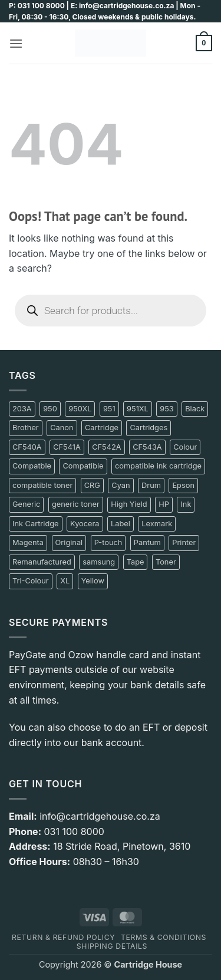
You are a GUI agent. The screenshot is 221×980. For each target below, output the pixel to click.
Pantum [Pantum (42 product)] (147, 542)
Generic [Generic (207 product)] (26, 504)
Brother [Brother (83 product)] (26, 428)
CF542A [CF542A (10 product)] (106, 447)
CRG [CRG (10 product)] (92, 485)
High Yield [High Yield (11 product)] (129, 504)
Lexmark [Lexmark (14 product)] (157, 524)
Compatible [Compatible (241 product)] (83, 466)
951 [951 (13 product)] (109, 409)
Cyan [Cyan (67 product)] (121, 485)
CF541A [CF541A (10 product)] (67, 447)
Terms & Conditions (164, 937)
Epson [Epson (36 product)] (183, 485)
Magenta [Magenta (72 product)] (28, 542)
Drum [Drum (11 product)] (151, 485)
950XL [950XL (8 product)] (80, 409)
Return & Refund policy (63, 937)
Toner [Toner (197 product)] (166, 562)
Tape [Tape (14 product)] (136, 562)
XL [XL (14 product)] (65, 581)
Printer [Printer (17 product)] (184, 542)
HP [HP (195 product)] (164, 504)
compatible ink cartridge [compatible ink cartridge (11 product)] (158, 466)
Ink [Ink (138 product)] (186, 504)
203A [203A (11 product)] (22, 409)
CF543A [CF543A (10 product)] (147, 447)
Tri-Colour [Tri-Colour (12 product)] (31, 581)
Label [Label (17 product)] (121, 524)
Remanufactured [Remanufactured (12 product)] (42, 562)
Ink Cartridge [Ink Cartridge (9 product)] (36, 524)
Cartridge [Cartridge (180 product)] (102, 428)
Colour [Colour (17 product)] (185, 447)
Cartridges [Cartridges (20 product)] (149, 428)
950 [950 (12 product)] (50, 409)
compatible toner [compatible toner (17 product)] (42, 485)
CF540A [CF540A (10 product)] (27, 447)
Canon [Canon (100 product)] (62, 428)
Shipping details (112, 946)
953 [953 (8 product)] (166, 409)
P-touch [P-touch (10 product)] (108, 542)
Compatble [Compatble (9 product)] (32, 466)
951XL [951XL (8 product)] (138, 409)
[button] (16, 43)
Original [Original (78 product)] (69, 542)
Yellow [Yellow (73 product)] (93, 581)
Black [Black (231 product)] (195, 409)
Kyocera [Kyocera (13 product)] (85, 524)
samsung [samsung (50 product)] (99, 562)
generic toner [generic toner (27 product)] (76, 504)
